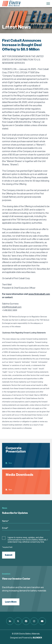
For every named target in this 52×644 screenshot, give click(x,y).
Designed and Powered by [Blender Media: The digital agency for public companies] (26, 638)
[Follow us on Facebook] (26, 621)
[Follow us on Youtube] (42, 621)
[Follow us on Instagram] (34, 621)
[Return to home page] (11, 4)
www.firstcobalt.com (39, 294)
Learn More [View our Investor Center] (11, 602)
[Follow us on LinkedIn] (10, 621)
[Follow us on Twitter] (18, 621)
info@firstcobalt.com (12, 307)
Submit (9, 555)
